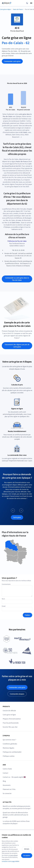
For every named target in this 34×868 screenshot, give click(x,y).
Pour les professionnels (11, 723)
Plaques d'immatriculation (12, 719)
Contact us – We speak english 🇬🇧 (14, 777)
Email (4, 606)
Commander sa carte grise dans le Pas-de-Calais (17, 279)
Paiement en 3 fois (9, 789)
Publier (27, 615)
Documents (7, 785)
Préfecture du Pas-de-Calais (17, 241)
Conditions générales (10, 744)
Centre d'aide (7, 769)
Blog (4, 781)
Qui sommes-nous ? (9, 740)
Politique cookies (9, 756)
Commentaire (6, 584)
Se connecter (7, 793)
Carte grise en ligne (9, 715)
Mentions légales (8, 748)
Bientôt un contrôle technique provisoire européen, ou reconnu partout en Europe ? (17, 807)
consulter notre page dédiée (11, 861)
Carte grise (17, 517)
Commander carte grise (12, 61)
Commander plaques (17, 694)
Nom (3, 599)
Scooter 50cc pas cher (10, 727)
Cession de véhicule (9, 711)
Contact (5, 773)
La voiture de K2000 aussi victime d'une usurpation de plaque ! (16, 822)
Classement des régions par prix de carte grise (17, 346)
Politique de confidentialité (12, 752)
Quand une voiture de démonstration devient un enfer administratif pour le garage (15, 815)
